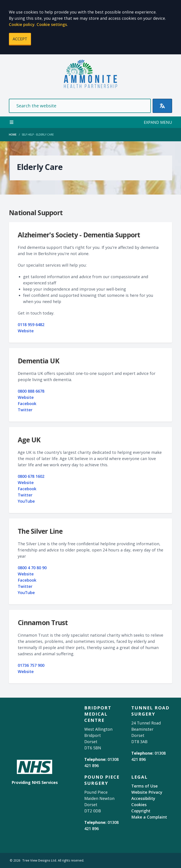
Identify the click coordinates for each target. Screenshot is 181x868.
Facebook (27, 403)
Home (13, 135)
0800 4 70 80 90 (32, 568)
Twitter (25, 410)
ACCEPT (20, 39)
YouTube (26, 501)
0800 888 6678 (31, 391)
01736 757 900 (31, 665)
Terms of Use (145, 786)
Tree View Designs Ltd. (40, 860)
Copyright (141, 811)
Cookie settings (52, 24)
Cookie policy (22, 24)
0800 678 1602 (31, 476)
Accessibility (143, 798)
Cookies (139, 805)
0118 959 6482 (31, 325)
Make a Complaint (149, 817)
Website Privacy (147, 792)
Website (26, 331)
